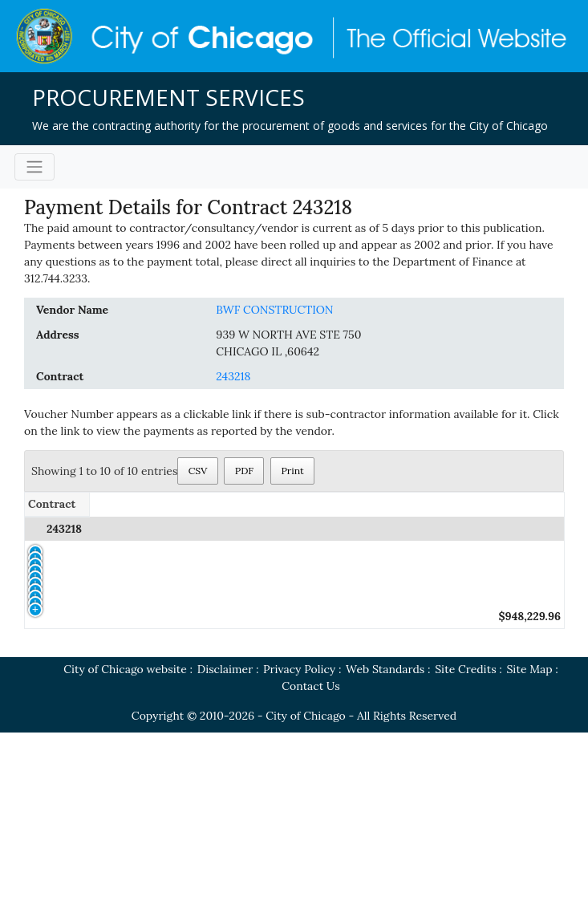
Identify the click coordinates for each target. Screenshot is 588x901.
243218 (233, 376)
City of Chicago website (125, 838)
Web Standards (385, 838)
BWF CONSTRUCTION (274, 310)
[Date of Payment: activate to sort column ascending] (395, 504)
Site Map (530, 838)
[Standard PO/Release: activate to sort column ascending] (159, 504)
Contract (60, 376)
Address (58, 335)
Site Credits (465, 838)
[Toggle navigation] (34, 167)
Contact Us (310, 854)
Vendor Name (72, 310)
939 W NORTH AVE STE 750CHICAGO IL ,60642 (288, 343)
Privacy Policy (299, 838)
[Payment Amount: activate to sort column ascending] (507, 504)
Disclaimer (225, 838)
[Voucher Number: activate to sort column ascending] (284, 504)
